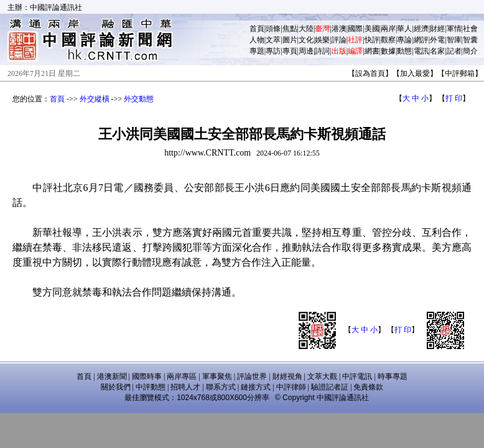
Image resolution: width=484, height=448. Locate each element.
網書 (372, 51)
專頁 (290, 51)
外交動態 (139, 99)
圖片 (290, 40)
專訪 (273, 51)
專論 (404, 40)
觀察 (388, 40)
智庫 (454, 40)
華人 (404, 29)
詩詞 (322, 51)
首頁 (257, 29)
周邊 (306, 51)
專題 (257, 51)
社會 (470, 29)
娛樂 (322, 40)
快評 (372, 40)
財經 (437, 29)
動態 (404, 51)
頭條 (273, 29)
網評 (421, 40)
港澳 (339, 29)
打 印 (454, 98)
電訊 (421, 51)
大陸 (306, 29)
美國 (372, 29)
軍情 (454, 29)
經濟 (421, 29)
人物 (257, 40)
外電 (437, 40)
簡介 (470, 51)
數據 (388, 51)
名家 (437, 51)
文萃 (273, 40)
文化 (306, 40)
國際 (355, 29)
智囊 (470, 40)
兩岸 (388, 29)
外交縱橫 (95, 99)
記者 (454, 51)
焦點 (290, 29)
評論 (339, 40)
